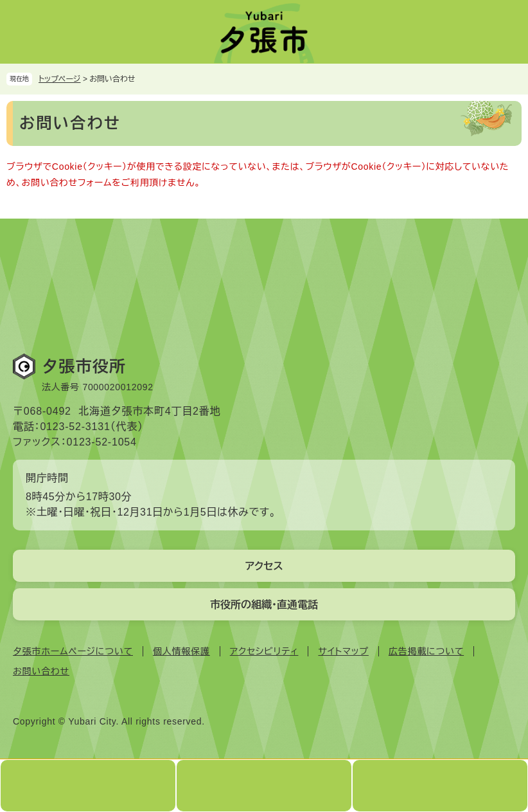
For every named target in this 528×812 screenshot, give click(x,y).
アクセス (264, 566)
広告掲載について (426, 651)
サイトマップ (343, 651)
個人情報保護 (181, 651)
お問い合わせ (41, 671)
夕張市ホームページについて (73, 651)
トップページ (60, 79)
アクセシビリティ (264, 651)
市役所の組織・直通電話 (264, 605)
